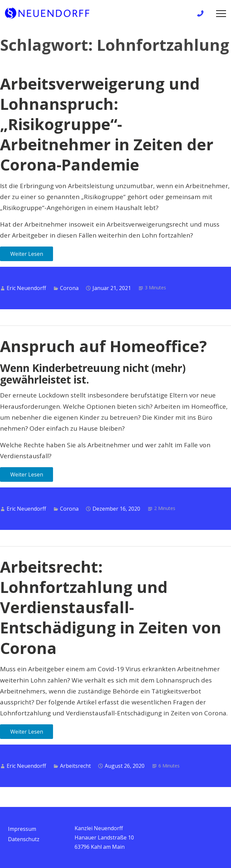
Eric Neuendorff (26, 288)
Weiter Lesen (27, 254)
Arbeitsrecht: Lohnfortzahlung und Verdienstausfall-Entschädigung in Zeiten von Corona (111, 607)
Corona (69, 288)
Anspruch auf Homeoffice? (103, 346)
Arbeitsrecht (75, 766)
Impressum (22, 829)
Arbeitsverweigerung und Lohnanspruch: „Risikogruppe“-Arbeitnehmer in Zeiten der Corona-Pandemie (107, 124)
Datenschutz (24, 839)
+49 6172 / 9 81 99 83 (202, 14)
